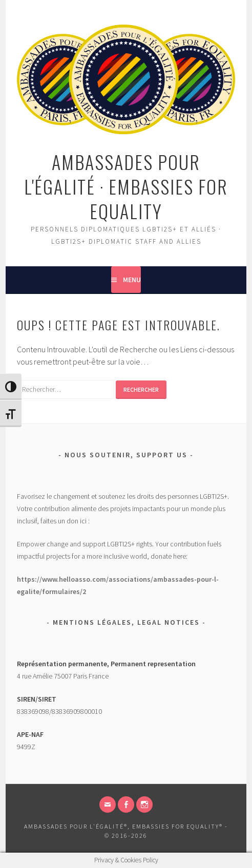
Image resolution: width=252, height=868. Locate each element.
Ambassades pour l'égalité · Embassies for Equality (126, 186)
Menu (132, 280)
